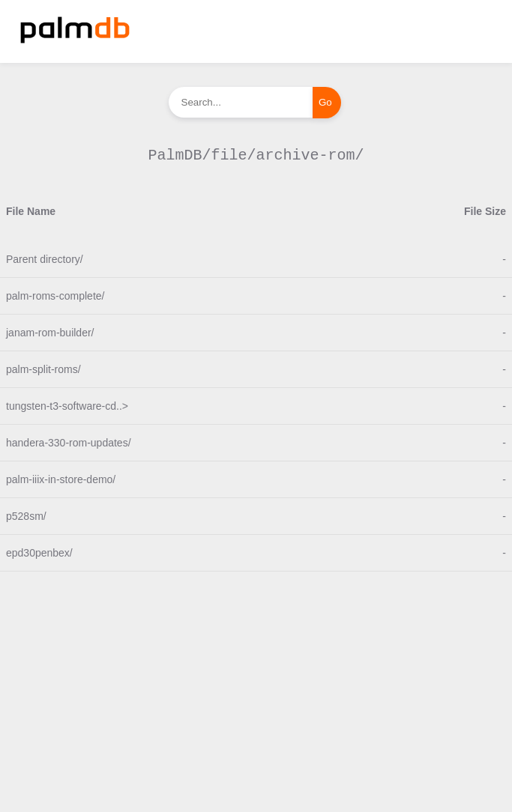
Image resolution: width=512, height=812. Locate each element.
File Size (485, 211)
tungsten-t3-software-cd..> (67, 406)
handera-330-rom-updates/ (69, 443)
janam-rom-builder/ (50, 333)
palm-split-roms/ (43, 369)
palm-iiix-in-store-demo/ (61, 479)
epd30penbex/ (39, 553)
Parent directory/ (45, 259)
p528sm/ (26, 516)
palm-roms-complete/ (55, 296)
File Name (31, 211)
